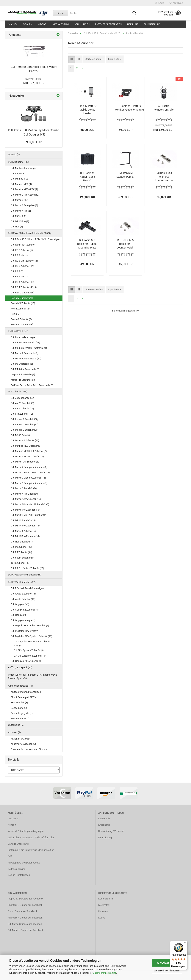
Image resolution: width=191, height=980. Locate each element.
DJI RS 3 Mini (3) (20, 255)
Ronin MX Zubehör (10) (23, 303)
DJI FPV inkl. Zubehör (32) (22, 582)
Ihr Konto (103, 911)
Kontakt (12, 825)
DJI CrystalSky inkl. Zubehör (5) (25, 575)
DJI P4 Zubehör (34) (21, 552)
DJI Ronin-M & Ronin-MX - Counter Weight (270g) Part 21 (164, 177)
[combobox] (94, 59)
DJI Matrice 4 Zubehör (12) (25, 440)
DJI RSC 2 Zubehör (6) (23, 293)
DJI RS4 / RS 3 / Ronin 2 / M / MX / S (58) (30, 233)
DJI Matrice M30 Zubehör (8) (26, 446)
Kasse (102, 918)
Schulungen (82, 24)
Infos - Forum (60, 24)
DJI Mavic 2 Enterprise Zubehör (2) (29, 467)
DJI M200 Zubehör (21, 435)
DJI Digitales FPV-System (24, 631)
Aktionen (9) (14, 732)
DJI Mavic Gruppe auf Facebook (25, 924)
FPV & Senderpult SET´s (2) (25, 697)
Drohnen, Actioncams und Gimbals (29, 749)
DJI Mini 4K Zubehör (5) (23, 531)
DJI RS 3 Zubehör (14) (22, 266)
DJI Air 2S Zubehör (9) (22, 403)
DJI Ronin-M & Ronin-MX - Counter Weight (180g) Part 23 (126, 244)
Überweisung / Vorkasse (111, 831)
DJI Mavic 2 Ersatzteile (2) (25, 353)
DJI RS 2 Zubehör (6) (22, 250)
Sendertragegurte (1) (22, 713)
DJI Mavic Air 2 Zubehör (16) (26, 499)
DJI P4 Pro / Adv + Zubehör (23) (27, 568)
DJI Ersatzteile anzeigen (24, 337)
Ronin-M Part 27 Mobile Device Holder (87, 110)
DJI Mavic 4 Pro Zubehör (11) (26, 494)
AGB (10, 856)
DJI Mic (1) (14, 154)
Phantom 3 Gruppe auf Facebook (25, 905)
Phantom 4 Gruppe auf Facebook (25, 918)
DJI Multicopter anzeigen (24, 168)
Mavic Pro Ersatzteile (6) (24, 380)
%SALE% (28, 24)
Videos (42, 24)
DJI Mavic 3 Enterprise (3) (24, 205)
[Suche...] (60, 13)
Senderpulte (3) (19, 708)
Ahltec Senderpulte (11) (20, 686)
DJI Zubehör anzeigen (22, 398)
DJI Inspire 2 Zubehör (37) (25, 425)
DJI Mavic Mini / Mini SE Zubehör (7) (30, 504)
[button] (72, 59)
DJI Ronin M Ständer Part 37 (126, 175)
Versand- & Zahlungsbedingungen (26, 831)
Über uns (133, 24)
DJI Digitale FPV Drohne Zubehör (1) (30, 626)
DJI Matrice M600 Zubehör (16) (27, 456)
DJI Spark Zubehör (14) (23, 558)
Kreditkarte (104, 825)
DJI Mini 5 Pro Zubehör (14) (25, 536)
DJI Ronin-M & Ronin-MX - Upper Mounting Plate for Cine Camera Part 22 (87, 244)
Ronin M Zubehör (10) (22, 298)
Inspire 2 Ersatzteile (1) (23, 374)
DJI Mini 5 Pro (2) (20, 221)
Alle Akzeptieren (167, 963)
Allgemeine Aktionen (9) (23, 744)
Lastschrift (104, 818)
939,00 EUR (34, 142)
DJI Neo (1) (17, 227)
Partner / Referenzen (108, 24)
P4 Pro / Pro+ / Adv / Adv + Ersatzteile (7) (32, 385)
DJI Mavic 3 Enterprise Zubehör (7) (29, 483)
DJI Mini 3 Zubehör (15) (23, 520)
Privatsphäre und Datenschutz (24, 863)
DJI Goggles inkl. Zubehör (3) (26, 661)
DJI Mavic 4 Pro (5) (21, 211)
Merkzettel (176, 3)
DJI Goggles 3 (18, 615)
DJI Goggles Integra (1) (23, 620)
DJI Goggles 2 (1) (20, 604)
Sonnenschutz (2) (20, 719)
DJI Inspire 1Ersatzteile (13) (25, 343)
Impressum (14, 818)
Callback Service (17, 869)
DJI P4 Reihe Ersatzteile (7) (25, 369)
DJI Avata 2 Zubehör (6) (23, 594)
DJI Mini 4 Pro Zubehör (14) (25, 526)
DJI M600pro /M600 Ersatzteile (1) (29, 348)
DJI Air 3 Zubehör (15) (22, 409)
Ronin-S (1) (17, 314)
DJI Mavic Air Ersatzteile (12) (26, 359)
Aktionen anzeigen (21, 739)
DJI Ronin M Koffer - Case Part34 (87, 177)
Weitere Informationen (167, 970)
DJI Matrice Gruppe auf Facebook (26, 930)
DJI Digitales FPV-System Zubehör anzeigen (32, 643)
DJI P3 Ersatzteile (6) (22, 364)
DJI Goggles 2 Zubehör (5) (25, 610)
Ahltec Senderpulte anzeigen (26, 692)
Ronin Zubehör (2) (20, 309)
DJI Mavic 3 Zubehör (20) (24, 488)
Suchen (13, 24)
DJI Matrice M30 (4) (21, 184)
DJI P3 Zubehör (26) (21, 547)
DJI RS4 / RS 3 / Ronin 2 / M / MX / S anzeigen (35, 239)
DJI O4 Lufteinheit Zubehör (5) (30, 656)
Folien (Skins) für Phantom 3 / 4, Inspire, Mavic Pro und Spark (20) (33, 677)
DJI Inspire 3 (18, 173)
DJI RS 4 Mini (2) (20, 277)
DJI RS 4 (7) (17, 271)
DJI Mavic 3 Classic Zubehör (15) (28, 478)
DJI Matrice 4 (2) (20, 179)
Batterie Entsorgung (18, 844)
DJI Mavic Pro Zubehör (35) (25, 510)
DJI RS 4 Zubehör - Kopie (24, 287)
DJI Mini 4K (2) (19, 216)
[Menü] (185, 943)
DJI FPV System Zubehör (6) (29, 650)
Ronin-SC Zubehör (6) (22, 324)
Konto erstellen (106, 899)
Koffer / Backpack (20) (20, 667)
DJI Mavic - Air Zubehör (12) (26, 462)
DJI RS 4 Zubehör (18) (22, 282)
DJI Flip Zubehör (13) (22, 414)
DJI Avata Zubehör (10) (23, 599)
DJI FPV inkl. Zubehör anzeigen (27, 588)
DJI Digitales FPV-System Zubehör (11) (32, 636)
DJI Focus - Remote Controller (164, 108)
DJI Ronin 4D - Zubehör (23, 245)
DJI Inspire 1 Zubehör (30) (25, 419)
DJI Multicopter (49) (19, 162)
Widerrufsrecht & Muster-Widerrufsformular (31, 837)
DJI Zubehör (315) (18, 392)
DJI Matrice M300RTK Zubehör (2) (29, 451)
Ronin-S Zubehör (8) (21, 319)
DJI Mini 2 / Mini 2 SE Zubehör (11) (29, 515)
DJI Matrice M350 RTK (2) (24, 189)
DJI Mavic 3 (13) (19, 200)
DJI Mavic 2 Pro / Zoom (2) (25, 195)
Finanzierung (152, 24)
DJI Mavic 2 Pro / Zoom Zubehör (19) (30, 472)
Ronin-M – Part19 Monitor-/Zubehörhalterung (131, 108)
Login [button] (160, 3)
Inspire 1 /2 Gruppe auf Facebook (25, 899)
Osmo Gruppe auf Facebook (23, 911)
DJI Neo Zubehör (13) (22, 542)
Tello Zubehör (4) (20, 563)
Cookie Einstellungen (19, 875)
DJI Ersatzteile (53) (18, 331)
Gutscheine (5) (16, 725)
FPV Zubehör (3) (19, 703)
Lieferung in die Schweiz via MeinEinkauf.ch (31, 850)
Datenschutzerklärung (105, 973)
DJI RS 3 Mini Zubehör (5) (24, 261)
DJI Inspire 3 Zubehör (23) (25, 430)
